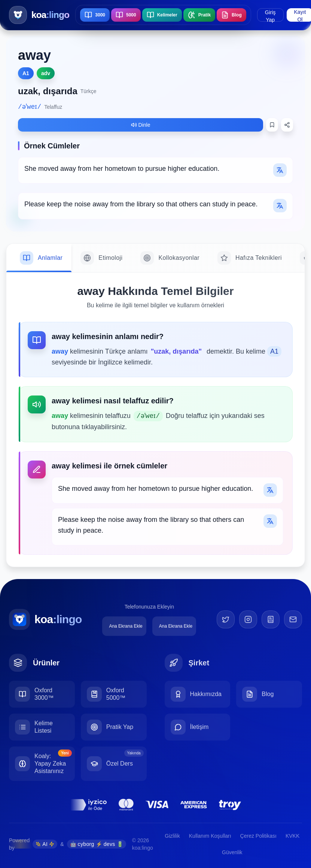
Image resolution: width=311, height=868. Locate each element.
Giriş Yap (270, 16)
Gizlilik (172, 836)
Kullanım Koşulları (210, 836)
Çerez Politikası (258, 836)
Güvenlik (232, 852)
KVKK (292, 836)
